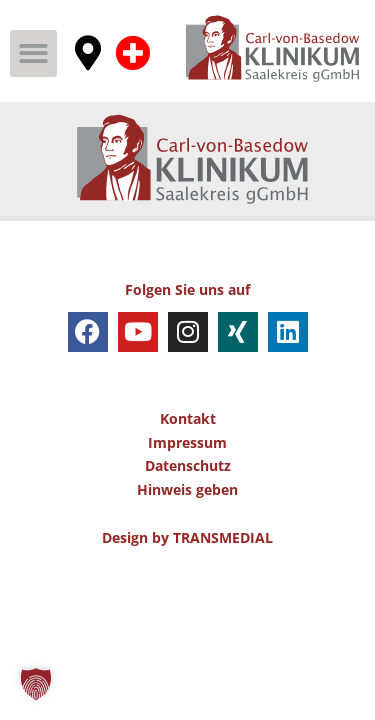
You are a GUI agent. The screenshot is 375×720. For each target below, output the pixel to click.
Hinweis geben (187, 489)
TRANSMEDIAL (223, 537)
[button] (33, 53)
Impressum (187, 442)
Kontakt (188, 418)
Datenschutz (188, 465)
